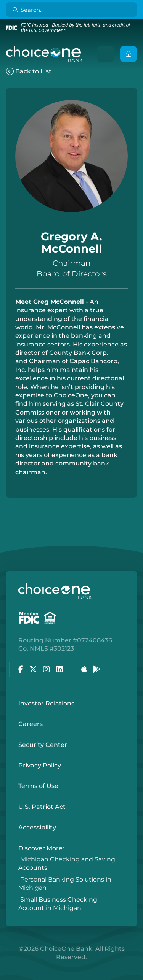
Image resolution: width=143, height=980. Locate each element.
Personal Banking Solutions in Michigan (65, 884)
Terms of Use (38, 786)
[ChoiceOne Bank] (45, 54)
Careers (31, 724)
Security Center (43, 745)
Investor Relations (46, 703)
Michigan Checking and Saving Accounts (67, 863)
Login (6, 974)
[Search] (73, 10)
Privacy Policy (40, 765)
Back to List (29, 71)
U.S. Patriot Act (42, 807)
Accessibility (37, 827)
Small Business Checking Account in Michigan (58, 904)
